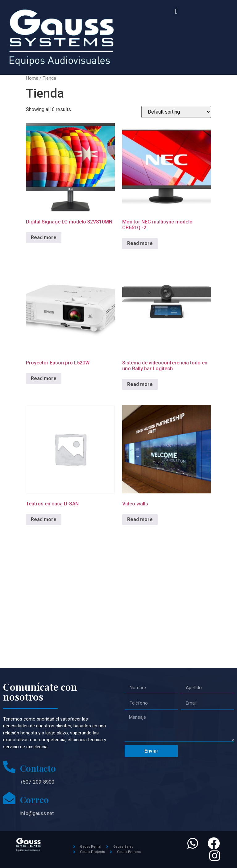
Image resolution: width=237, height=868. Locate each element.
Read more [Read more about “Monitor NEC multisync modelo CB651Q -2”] (140, 243)
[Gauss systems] (118, 606)
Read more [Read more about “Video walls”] (140, 519)
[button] (176, 11)
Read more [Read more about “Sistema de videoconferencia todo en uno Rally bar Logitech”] (140, 384)
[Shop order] (176, 112)
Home (32, 78)
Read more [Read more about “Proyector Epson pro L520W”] (44, 378)
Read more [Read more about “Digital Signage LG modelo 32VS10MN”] (44, 237)
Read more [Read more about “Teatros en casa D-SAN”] (44, 519)
